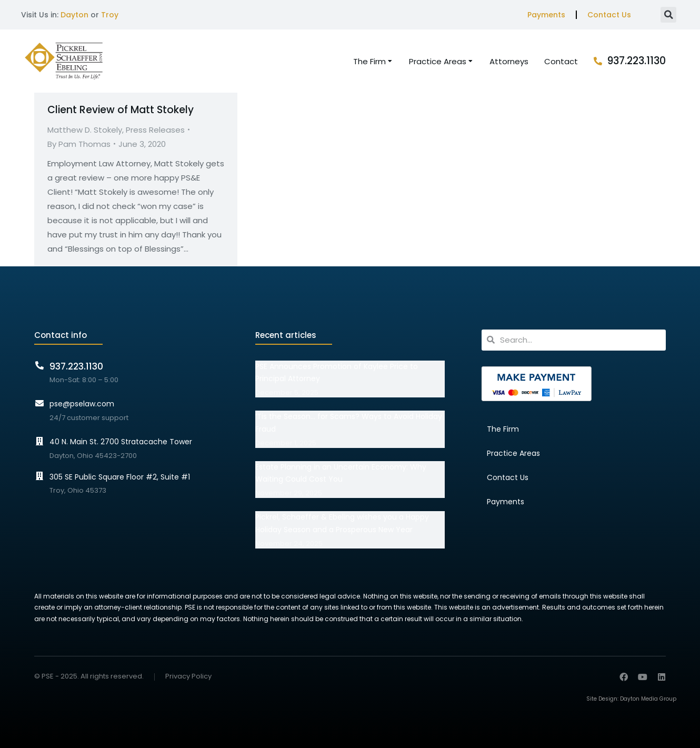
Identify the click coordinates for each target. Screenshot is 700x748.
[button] (668, 15)
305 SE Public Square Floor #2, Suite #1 (120, 477)
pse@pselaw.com (82, 404)
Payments (546, 15)
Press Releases (155, 130)
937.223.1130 (637, 61)
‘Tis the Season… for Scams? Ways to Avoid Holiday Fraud (349, 423)
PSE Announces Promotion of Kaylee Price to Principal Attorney (337, 373)
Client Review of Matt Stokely (121, 110)
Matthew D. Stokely (85, 130)
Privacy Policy (188, 677)
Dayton (74, 15)
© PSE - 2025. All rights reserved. (89, 676)
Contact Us (609, 15)
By (79, 144)
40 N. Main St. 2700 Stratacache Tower (121, 442)
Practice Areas (513, 453)
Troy (110, 15)
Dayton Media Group (648, 699)
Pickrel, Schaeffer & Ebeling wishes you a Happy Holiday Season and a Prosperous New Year (342, 523)
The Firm (503, 429)
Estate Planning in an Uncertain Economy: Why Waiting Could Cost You (341, 473)
